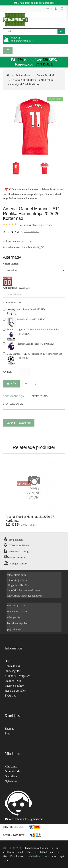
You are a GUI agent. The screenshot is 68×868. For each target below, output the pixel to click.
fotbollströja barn (16, 575)
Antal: (8, 372)
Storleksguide (13, 404)
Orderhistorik (13, 771)
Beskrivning (40, 396)
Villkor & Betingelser (17, 676)
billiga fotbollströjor (18, 585)
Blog (8, 733)
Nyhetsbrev (11, 781)
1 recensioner (24, 225)
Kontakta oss (12, 666)
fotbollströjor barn (17, 580)
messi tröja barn (16, 605)
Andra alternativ (12, 302)
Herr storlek (12, 264)
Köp (11, 384)
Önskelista (11, 776)
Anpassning (9, 288)
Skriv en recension (43, 225)
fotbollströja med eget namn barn (25, 596)
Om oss (9, 661)
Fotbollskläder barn (38, 856)
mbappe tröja (14, 617)
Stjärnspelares (23, 75)
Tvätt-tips (10, 696)
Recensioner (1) (13, 396)
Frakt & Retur (13, 681)
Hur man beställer (15, 691)
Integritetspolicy (14, 686)
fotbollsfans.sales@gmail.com (26, 819)
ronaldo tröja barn (17, 611)
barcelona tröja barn (18, 623)
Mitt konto (11, 766)
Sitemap (9, 729)
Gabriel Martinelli (46, 75)
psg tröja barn (15, 629)
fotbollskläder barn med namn (23, 590)
